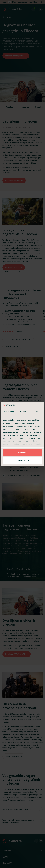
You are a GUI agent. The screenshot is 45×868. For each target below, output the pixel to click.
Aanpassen (23, 461)
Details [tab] (23, 412)
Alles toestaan (23, 453)
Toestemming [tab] (9, 412)
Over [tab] (37, 412)
